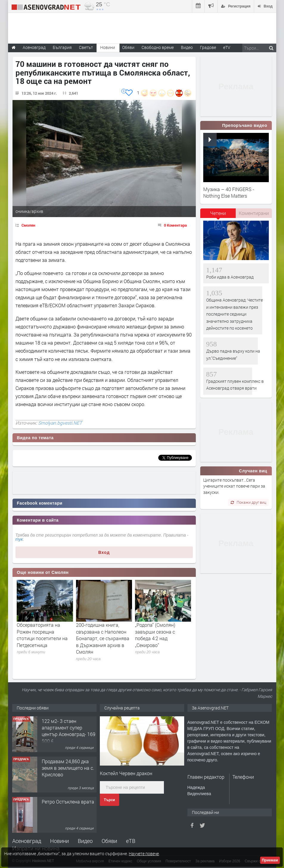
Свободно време (158, 47)
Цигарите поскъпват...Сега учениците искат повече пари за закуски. (234, 486)
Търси (110, 800)
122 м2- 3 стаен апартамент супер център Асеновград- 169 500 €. (69, 731)
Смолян (28, 225)
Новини (108, 47)
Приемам (270, 860)
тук (19, 539)
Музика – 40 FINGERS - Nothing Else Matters (229, 192)
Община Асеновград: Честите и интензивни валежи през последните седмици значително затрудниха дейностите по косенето (235, 314)
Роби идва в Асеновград (230, 277)
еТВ (131, 841)
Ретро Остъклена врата (68, 802)
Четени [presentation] (218, 213)
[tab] (218, 215)
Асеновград (27, 841)
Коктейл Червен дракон (126, 773)
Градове (208, 47)
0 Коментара (175, 225)
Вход (104, 552)
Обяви (109, 841)
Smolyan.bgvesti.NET (60, 423)
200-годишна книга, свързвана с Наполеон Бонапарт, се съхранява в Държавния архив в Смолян (103, 638)
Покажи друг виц (248, 502)
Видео (85, 841)
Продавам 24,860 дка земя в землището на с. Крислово (68, 768)
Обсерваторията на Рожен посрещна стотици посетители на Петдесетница (42, 635)
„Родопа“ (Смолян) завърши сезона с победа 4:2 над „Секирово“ (155, 635)
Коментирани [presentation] (254, 213)
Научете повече (144, 854)
